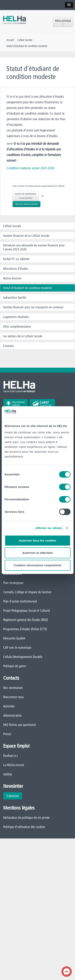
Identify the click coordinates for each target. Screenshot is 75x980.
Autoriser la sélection (37, 553)
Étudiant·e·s (10, 756)
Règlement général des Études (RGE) (25, 620)
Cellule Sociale (12, 226)
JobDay (8, 774)
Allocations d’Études (16, 269)
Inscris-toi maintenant (26, 196)
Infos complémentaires (17, 326)
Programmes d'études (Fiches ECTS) (25, 629)
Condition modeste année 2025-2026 (30, 168)
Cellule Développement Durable (23, 657)
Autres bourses (12, 278)
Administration (12, 715)
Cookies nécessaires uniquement (38, 565)
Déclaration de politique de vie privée (26, 818)
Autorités (9, 706)
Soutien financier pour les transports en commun (33, 307)
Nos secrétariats (13, 688)
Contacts (8, 346)
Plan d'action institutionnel (20, 601)
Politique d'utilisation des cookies (24, 827)
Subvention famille (15, 298)
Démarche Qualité (14, 638)
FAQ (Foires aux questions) (19, 725)
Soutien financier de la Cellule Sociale (26, 236)
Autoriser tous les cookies (38, 540)
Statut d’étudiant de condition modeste (27, 288)
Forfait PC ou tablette (16, 259)
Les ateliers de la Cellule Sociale (23, 336)
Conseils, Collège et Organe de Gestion (27, 592)
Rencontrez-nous (13, 697)
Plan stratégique (13, 583)
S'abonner (13, 796)
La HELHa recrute (14, 765)
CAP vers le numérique (17, 648)
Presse (7, 734)
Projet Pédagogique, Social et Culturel (26, 611)
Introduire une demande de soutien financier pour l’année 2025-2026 (34, 247)
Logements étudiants (16, 317)
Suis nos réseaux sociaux (26, 204)
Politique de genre (14, 666)
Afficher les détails (49, 528)
